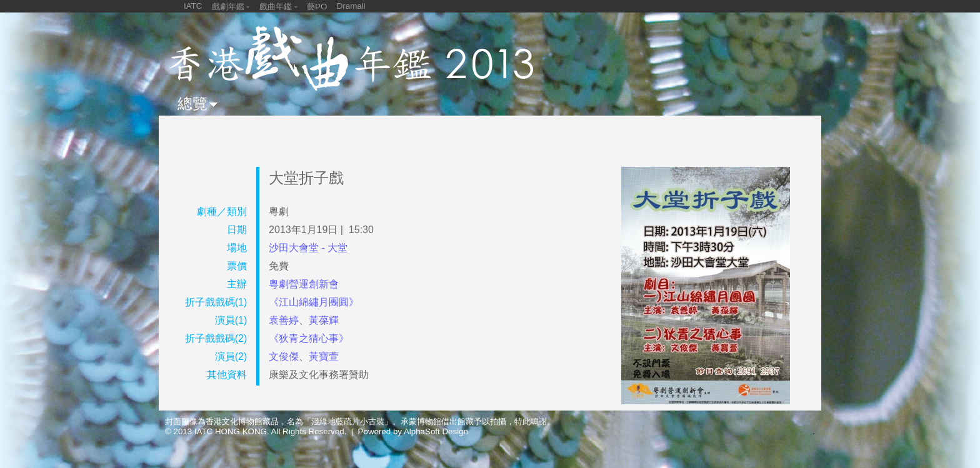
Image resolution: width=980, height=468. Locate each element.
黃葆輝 (324, 320)
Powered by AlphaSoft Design (413, 431)
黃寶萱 (324, 356)
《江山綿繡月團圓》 (314, 302)
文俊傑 (284, 356)
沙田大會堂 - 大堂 (308, 248)
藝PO (317, 7)
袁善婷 (284, 320)
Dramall (351, 6)
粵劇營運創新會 (304, 284)
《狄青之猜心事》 (309, 338)
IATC (193, 6)
